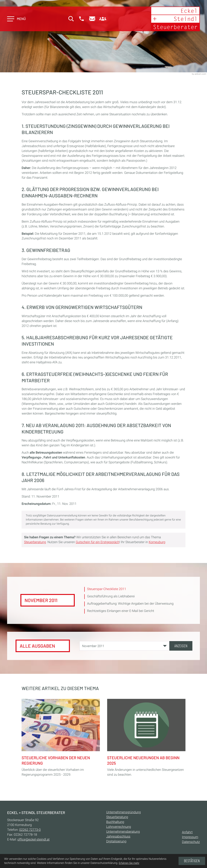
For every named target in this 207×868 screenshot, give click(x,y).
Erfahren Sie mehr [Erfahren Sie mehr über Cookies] (129, 863)
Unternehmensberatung (123, 832)
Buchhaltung (115, 822)
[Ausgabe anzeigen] (181, 646)
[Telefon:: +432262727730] (30, 830)
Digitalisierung (116, 841)
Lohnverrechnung (119, 827)
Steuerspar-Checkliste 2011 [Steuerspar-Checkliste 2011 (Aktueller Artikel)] (107, 589)
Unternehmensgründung (124, 812)
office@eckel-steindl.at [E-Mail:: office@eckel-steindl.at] (34, 840)
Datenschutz (191, 842)
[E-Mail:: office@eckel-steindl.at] (92, 19)
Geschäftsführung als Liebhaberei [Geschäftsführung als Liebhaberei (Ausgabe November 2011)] (111, 596)
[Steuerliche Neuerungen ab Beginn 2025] (146, 737)
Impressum (190, 837)
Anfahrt (187, 832)
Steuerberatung (35, 542)
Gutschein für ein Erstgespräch (98, 542)
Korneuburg (157, 542)
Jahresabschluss (118, 837)
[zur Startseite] (175, 19)
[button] (82, 19)
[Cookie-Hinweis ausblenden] (192, 861)
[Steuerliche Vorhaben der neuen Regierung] (61, 737)
